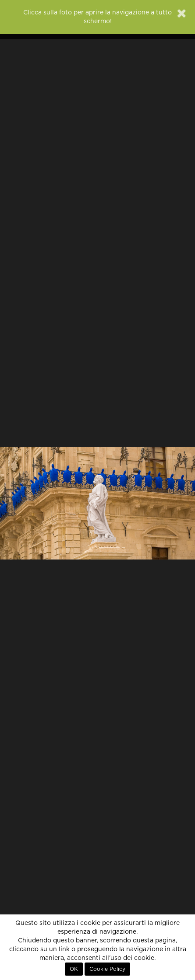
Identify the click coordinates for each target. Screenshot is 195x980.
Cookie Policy (107, 969)
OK (74, 969)
